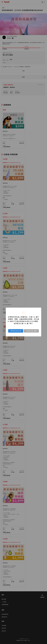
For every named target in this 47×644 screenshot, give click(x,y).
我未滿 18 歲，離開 (31, 331)
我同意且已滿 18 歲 (16, 331)
